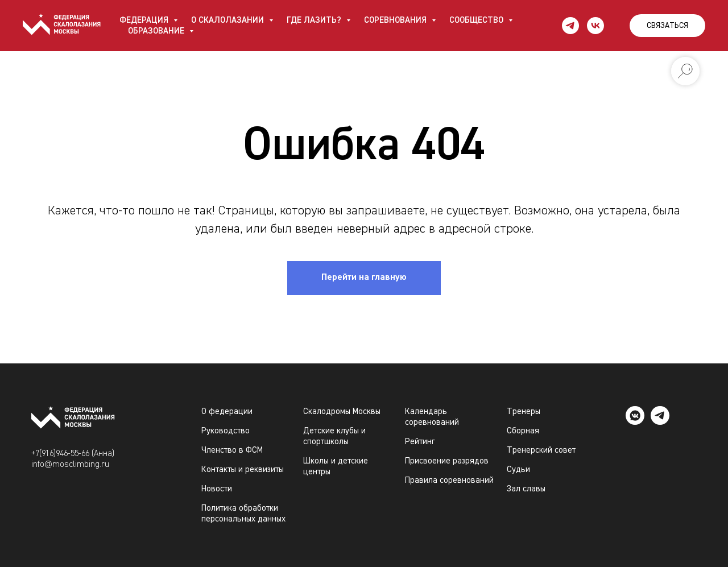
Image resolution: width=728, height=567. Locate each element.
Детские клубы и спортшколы (334, 436)
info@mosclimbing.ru (70, 464)
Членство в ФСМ (232, 450)
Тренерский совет (541, 450)
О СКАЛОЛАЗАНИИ (229, 20)
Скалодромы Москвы (342, 411)
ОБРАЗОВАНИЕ (157, 31)
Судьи (518, 469)
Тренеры (524, 411)
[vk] (595, 26)
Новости (217, 489)
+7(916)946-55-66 (60, 454)
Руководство (226, 431)
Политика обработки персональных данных (243, 514)
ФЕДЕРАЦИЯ (145, 20)
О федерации (227, 411)
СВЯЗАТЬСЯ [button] (667, 26)
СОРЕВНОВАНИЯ (396, 20)
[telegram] (570, 26)
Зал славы (526, 489)
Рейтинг (420, 442)
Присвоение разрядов (447, 461)
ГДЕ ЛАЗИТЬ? (315, 20)
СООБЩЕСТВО (477, 20)
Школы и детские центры (336, 466)
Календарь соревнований (432, 417)
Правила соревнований (449, 480)
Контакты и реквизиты (243, 469)
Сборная (523, 431)
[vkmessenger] (635, 422)
